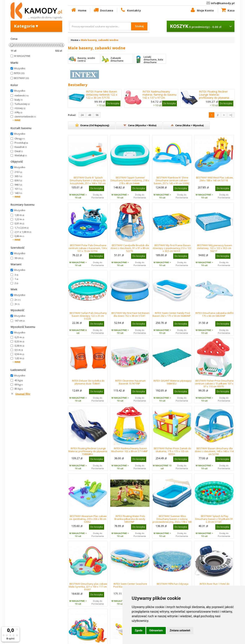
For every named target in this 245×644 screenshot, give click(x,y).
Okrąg (20, 138)
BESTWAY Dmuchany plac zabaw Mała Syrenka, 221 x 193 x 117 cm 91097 (88, 587)
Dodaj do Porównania (98, 196)
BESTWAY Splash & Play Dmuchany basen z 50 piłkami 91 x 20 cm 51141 (214, 519)
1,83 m (19, 215)
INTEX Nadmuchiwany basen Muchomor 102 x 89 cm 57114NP (129, 450)
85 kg (19, 389)
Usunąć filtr (23, 394)
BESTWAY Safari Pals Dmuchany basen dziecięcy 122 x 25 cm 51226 (88, 316)
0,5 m (19, 350)
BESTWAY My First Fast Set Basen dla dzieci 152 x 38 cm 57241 (130, 314)
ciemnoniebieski (25, 116)
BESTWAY (21, 78)
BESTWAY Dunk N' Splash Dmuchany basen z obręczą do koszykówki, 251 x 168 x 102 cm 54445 (88, 182)
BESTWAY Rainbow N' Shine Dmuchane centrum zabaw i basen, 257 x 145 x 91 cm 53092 (172, 180)
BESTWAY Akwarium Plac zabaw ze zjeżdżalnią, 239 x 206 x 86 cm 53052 (88, 519)
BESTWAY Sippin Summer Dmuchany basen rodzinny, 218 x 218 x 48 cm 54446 (130, 180)
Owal (19, 151)
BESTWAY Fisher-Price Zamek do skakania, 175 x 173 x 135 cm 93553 (173, 451)
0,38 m (19, 346)
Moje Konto (202, 10)
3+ (17, 304)
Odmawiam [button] (156, 630)
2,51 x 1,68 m (23, 232)
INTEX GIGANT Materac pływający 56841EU (173, 382)
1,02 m (19, 358)
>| (231, 115)
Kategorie (27, 26)
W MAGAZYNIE (22, 56)
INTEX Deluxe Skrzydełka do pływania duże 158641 (88, 382)
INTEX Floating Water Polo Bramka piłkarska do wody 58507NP (130, 519)
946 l (18, 185)
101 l (18, 189)
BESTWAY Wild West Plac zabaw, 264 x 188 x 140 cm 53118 (215, 179)
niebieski (21, 95)
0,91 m (19, 223)
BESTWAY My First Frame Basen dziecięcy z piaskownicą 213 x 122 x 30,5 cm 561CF (172, 248)
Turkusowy (22, 104)
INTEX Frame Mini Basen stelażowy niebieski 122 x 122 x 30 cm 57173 (102, 95)
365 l (18, 176)
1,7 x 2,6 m (22, 228)
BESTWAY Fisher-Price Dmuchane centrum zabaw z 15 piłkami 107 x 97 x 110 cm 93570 (214, 383)
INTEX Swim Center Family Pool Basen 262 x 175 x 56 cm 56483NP (172, 314)
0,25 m (19, 337)
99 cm (19, 258)
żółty (18, 112)
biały (18, 100)
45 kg (19, 380)
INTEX (19, 73)
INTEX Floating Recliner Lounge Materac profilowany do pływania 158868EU (214, 96)
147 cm (20, 321)
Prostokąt (21, 143)
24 (82, 115)
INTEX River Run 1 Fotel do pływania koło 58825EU (215, 585)
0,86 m (19, 236)
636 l (18, 180)
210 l (18, 172)
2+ (18, 300)
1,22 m (19, 219)
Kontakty (130, 10)
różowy (20, 108)
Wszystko (20, 68)
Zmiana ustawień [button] (180, 630)
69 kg (19, 384)
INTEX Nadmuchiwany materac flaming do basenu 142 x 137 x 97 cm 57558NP (159, 96)
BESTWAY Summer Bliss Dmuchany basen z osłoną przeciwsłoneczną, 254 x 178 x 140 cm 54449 (172, 520)
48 (90, 115)
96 (97, 115)
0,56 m (19, 354)
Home (78, 10)
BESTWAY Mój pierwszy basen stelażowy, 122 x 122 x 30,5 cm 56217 (214, 248)
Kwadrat (21, 147)
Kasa (228, 10)
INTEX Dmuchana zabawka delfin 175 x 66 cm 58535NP (215, 314)
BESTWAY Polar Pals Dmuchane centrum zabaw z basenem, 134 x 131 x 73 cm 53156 (88, 248)
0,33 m (19, 341)
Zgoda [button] (139, 630)
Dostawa (103, 10)
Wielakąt (21, 155)
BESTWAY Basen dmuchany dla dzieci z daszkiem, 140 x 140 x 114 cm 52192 (214, 451)
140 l (18, 193)
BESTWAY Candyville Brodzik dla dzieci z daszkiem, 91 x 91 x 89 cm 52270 (130, 248)
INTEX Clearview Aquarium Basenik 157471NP (130, 382)
